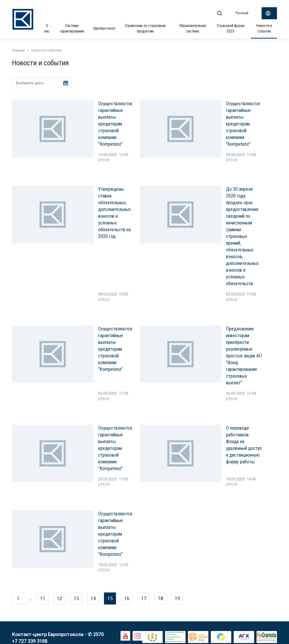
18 (161, 598)
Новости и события (264, 28)
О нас (47, 28)
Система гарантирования (72, 28)
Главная (18, 50)
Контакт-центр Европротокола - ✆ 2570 (58, 634)
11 (43, 598)
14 (93, 598)
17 (144, 598)
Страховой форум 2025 (231, 28)
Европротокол (104, 28)
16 (127, 598)
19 (177, 598)
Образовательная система (193, 28)
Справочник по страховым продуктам (145, 28)
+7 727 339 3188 (30, 641)
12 (59, 598)
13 (76, 598)
